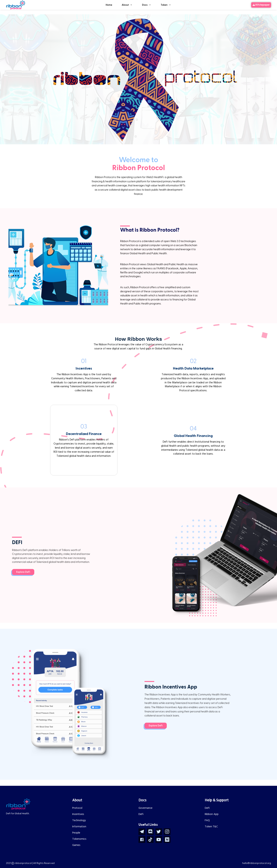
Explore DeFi (23, 572)
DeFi (141, 814)
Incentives (78, 814)
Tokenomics (79, 839)
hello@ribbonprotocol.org (257, 863)
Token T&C (211, 827)
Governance (145, 808)
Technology (79, 820)
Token (164, 5)
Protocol (77, 808)
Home (109, 5)
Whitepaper (262, 5)
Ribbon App (212, 814)
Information (79, 827)
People (76, 833)
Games (76, 845)
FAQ (207, 820)
